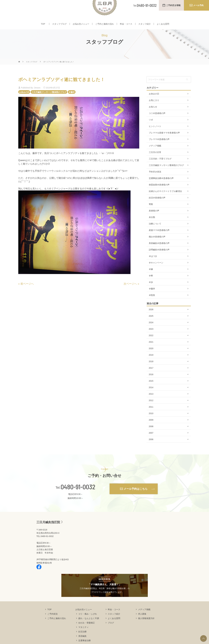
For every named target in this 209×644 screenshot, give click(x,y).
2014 (151, 396)
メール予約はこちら (136, 497)
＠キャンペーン (156, 271)
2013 (151, 403)
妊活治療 (82, 640)
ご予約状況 (53, 622)
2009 (151, 429)
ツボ (151, 128)
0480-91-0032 (78, 495)
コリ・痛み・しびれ (88, 622)
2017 (151, 377)
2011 (151, 416)
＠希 (151, 284)
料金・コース (126, 25)
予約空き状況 (155, 180)
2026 (151, 318)
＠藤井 (72, 101)
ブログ (111, 631)
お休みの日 (24, 101)
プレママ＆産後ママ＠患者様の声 (164, 141)
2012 (151, 409)
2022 (151, 344)
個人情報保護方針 (146, 627)
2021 (151, 351)
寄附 (151, 213)
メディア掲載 (155, 154)
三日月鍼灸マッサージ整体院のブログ (49, 101)
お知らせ (153, 115)
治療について (155, 232)
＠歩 (151, 291)
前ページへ (27, 292)
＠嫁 (151, 278)
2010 (151, 422)
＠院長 (152, 304)
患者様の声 (154, 219)
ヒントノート (155, 135)
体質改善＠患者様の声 (159, 193)
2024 (151, 331)
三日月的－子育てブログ (160, 167)
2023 (151, 338)
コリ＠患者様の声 (157, 122)
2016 (151, 383)
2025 (151, 325)
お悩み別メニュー (81, 25)
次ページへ (130, 292)
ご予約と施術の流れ (105, 25)
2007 (151, 442)
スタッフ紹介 (145, 25)
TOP (43, 25)
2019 (151, 364)
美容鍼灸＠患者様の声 (159, 252)
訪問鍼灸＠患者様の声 (159, 258)
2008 (151, 435)
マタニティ (83, 636)
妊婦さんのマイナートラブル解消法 (165, 200)
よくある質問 (163, 25)
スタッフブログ (59, 25)
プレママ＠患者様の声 (159, 148)
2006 (151, 448)
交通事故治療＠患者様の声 (161, 187)
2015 (151, 390)
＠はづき (153, 265)
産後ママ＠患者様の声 (159, 239)
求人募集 (142, 622)
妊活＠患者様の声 (157, 206)
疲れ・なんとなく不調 (89, 627)
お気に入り (154, 109)
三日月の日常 (155, 161)
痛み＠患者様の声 (157, 245)
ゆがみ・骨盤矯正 (87, 631)
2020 (151, 357)
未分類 (152, 226)
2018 (151, 370)
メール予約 (198, 5)
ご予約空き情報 (173, 5)
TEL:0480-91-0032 (45, 545)
